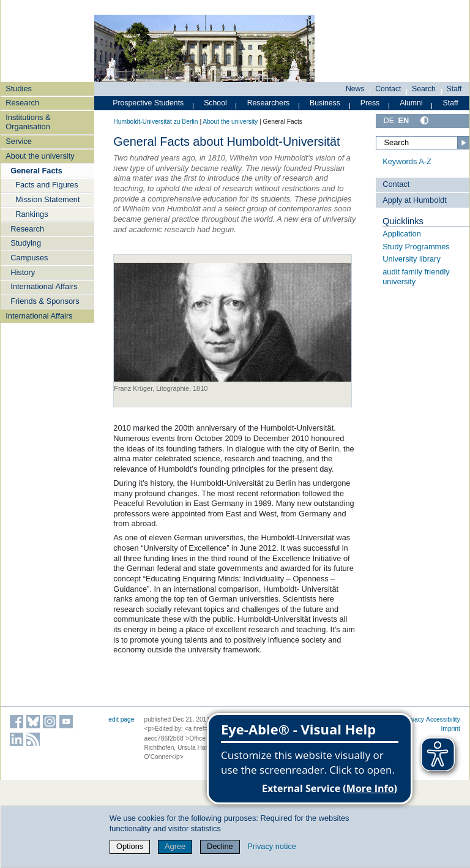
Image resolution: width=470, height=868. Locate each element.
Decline (220, 846)
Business (325, 103)
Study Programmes (416, 247)
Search (424, 89)
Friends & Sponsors (45, 301)
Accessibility (443, 719)
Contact (388, 89)
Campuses (29, 258)
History (23, 272)
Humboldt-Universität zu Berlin (155, 122)
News (355, 89)
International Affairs (44, 286)
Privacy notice (272, 846)
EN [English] (403, 120)
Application (402, 234)
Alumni (411, 103)
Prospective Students (148, 103)
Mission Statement (47, 199)
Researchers (269, 103)
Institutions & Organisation (28, 122)
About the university (40, 156)
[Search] (423, 143)
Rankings (32, 214)
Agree (175, 846)
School (215, 103)
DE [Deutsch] (389, 120)
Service (19, 141)
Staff (454, 89)
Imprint (451, 729)
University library (412, 259)
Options (130, 846)
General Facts (36, 171)
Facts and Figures (47, 185)
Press (370, 103)
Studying (26, 243)
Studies (19, 89)
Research (22, 103)
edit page (121, 719)
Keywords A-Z (407, 161)
